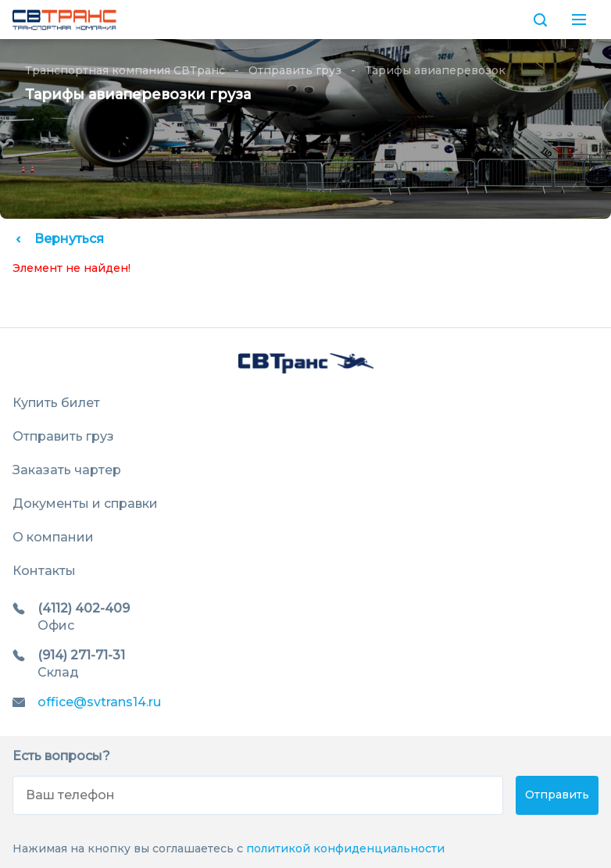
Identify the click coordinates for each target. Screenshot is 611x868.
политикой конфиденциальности (345, 848)
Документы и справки (85, 504)
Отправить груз (295, 70)
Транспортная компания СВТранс (125, 70)
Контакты (44, 571)
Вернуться (58, 239)
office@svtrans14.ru (99, 702)
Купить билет (56, 403)
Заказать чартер (67, 470)
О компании (53, 537)
